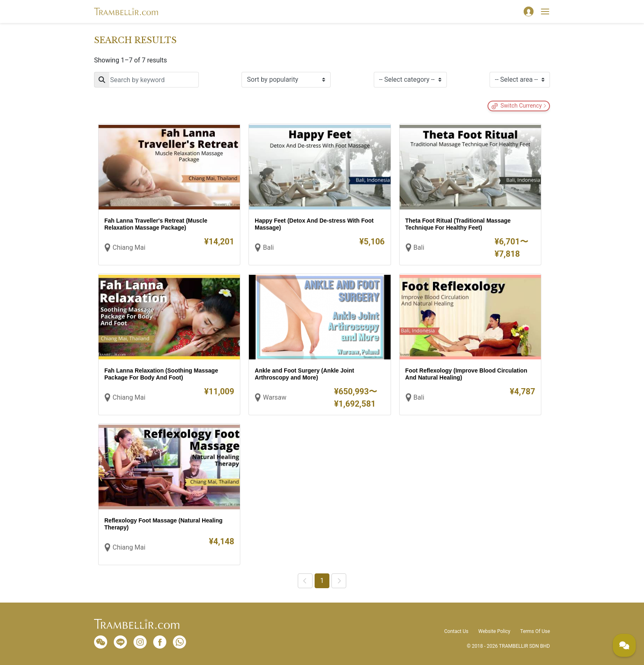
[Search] (146, 80)
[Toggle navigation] (545, 12)
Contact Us (457, 631)
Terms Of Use (535, 631)
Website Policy (494, 631)
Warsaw (275, 397)
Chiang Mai (129, 247)
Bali (268, 247)
